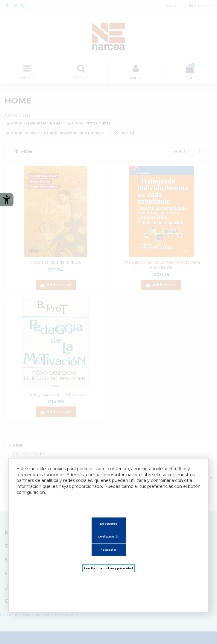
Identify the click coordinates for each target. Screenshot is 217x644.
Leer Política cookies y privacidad (109, 568)
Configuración (109, 536)
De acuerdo (109, 524)
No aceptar (109, 550)
